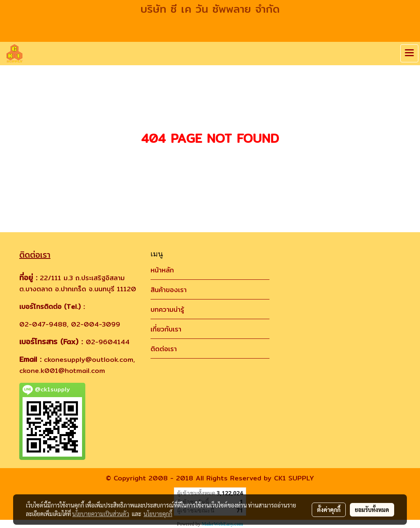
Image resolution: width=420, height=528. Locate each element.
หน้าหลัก (162, 270)
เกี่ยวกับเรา (166, 329)
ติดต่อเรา (164, 349)
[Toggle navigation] (409, 53)
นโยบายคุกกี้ (158, 514)
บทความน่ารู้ (167, 310)
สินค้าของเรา (169, 290)
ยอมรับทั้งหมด (372, 510)
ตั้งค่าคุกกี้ (329, 510)
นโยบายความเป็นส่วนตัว (101, 514)
